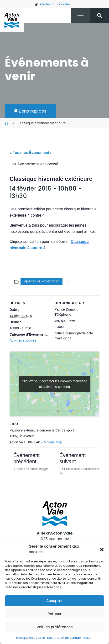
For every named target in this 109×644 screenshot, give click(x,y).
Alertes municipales (53, 4)
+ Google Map (52, 442)
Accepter (54, 601)
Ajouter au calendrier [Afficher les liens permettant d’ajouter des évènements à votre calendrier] (42, 281)
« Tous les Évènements (31, 153)
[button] (102, 549)
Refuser (55, 614)
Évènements (7, 123)
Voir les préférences (55, 627)
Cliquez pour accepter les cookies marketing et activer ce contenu (54, 384)
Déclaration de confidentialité (69, 638)
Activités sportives (23, 340)
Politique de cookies (31, 638)
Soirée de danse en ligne (32, 469)
